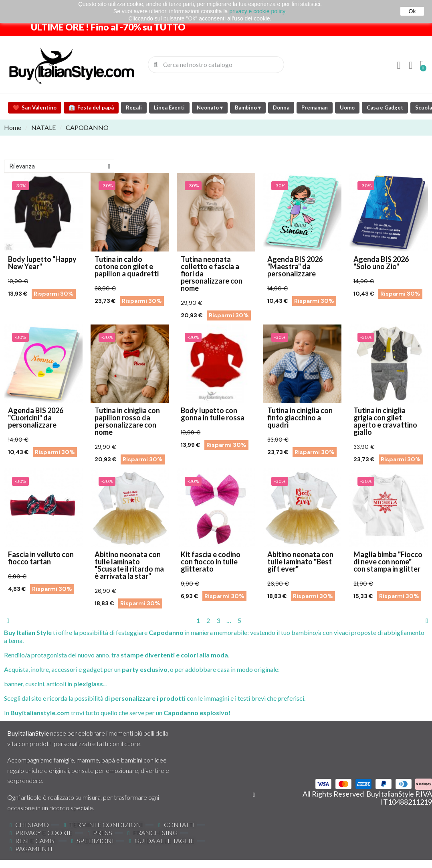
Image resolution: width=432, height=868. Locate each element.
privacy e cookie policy (257, 11)
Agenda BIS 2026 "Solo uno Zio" (381, 263)
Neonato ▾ (210, 107)
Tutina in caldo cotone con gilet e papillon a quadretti (127, 266)
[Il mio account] (399, 65)
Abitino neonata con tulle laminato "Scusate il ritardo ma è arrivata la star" (129, 565)
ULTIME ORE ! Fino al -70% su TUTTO (108, 27)
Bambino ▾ (248, 107)
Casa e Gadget (385, 107)
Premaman (315, 107)
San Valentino (35, 107)
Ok (412, 11)
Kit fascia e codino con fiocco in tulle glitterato (211, 562)
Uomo (347, 107)
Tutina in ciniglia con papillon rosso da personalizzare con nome (127, 421)
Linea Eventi (169, 107)
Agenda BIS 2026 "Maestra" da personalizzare (295, 266)
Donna (281, 107)
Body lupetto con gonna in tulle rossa (213, 414)
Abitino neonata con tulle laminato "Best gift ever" (300, 562)
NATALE (43, 127)
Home (13, 127)
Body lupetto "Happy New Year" (42, 263)
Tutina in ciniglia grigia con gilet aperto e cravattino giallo (385, 421)
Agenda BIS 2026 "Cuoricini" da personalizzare (36, 418)
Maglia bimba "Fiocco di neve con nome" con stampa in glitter (388, 562)
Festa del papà (91, 107)
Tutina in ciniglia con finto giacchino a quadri (300, 418)
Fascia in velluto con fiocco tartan (41, 558)
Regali (134, 107)
